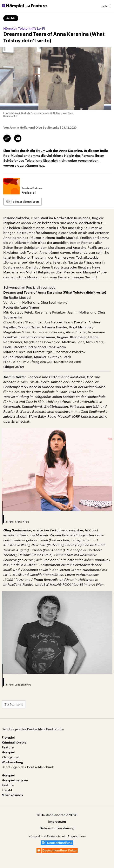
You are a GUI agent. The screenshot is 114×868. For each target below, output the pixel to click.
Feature (8, 747)
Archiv (11, 18)
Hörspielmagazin (15, 780)
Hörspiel (8, 752)
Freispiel (8, 737)
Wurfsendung (12, 762)
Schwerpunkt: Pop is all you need (29, 287)
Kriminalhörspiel (14, 742)
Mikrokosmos (12, 795)
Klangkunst (11, 757)
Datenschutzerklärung (57, 828)
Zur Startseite (14, 704)
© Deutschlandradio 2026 (57, 815)
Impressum (57, 821)
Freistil (7, 790)
